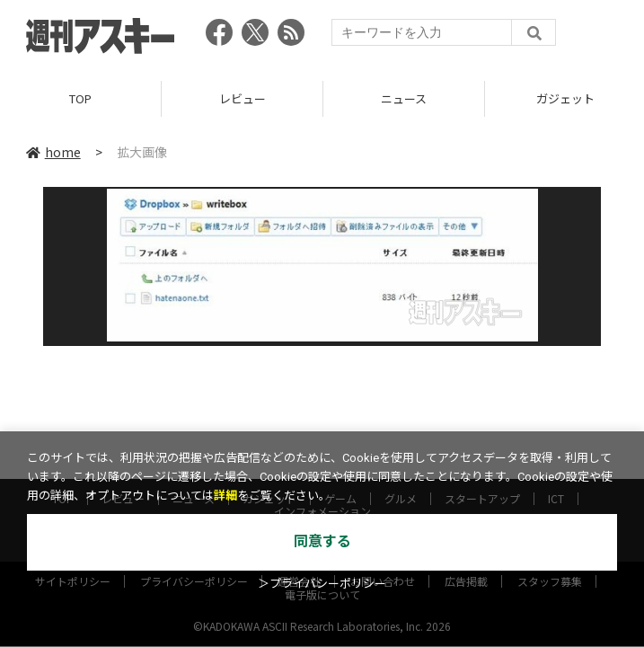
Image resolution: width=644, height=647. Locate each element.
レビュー (243, 98)
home (53, 152)
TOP (80, 98)
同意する (322, 541)
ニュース (404, 98)
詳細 (225, 496)
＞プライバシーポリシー (322, 584)
